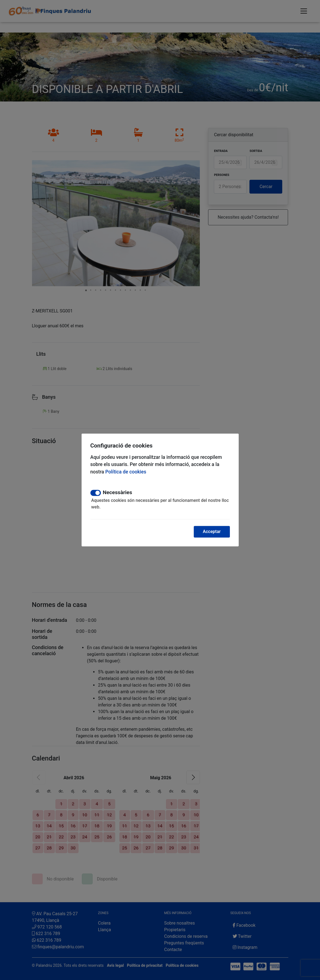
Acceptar (212, 532)
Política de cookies (126, 472)
